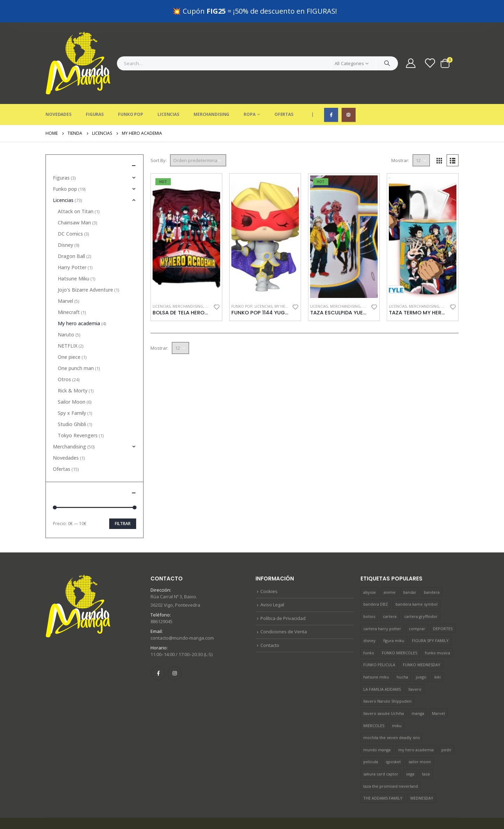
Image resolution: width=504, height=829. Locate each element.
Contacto (270, 623)
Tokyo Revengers (78, 413)
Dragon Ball (71, 234)
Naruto (66, 312)
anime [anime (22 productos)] (390, 570)
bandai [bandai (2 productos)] (409, 570)
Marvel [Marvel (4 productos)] (438, 691)
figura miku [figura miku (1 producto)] (394, 618)
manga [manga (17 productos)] (418, 691)
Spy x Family (72, 391)
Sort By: (159, 138)
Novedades (58, 92)
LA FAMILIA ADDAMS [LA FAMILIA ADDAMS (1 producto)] (382, 667)
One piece (69, 335)
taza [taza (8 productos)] (426, 751)
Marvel (65, 278)
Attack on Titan (76, 189)
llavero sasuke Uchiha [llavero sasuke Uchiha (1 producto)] (384, 691)
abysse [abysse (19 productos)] (370, 570)
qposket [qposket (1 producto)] (393, 739)
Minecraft (69, 290)
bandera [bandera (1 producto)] (432, 570)
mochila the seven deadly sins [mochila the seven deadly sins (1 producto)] (391, 715)
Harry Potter (72, 245)
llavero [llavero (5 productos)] (415, 667)
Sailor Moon (72, 379)
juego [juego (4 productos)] (421, 654)
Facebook (158, 651)
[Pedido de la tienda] (198, 138)
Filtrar (123, 501)
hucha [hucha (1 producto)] (402, 654)
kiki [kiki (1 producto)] (437, 654)
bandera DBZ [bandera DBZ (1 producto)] (376, 582)
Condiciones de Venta (284, 609)
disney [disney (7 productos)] (369, 618)
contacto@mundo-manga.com (182, 615)
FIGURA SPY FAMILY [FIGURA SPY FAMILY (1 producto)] (430, 618)
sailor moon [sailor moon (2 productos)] (420, 739)
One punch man (76, 346)
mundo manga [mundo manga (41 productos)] (377, 727)
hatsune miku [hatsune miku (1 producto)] (376, 654)
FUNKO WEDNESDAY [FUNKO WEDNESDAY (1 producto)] (422, 642)
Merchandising (211, 92)
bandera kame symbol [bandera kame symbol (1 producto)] (416, 582)
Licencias (168, 92)
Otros (64, 357)
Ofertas (284, 92)
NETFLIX (68, 323)
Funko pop (242, 284)
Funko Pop (131, 92)
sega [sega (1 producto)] (410, 751)
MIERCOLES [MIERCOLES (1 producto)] (374, 703)
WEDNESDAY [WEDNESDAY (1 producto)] (422, 776)
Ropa (250, 92)
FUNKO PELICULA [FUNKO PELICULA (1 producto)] (379, 642)
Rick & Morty (73, 368)
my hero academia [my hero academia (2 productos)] (416, 727)
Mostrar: (400, 138)
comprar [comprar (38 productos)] (417, 606)
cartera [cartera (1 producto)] (390, 594)
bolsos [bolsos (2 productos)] (369, 594)
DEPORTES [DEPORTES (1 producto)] (443, 606)
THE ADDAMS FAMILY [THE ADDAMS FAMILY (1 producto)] (383, 776)
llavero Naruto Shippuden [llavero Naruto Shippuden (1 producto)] (387, 679)
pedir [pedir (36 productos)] (446, 727)
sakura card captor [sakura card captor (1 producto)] (381, 751)
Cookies (269, 569)
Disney (65, 222)
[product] (186, 214)
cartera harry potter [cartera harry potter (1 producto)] (382, 606)
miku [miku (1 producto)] (397, 703)
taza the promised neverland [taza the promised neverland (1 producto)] (391, 764)
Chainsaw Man (74, 200)
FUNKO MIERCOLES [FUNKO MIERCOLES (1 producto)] (400, 630)
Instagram (175, 651)
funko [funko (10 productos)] (369, 630)
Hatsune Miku (73, 256)
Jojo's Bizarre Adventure (85, 267)
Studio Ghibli (72, 402)
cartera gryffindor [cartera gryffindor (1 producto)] (421, 594)
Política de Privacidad (283, 596)
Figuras (95, 92)
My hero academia (79, 301)
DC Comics (70, 211)
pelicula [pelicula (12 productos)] (371, 739)
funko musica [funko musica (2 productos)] (437, 630)
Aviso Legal (272, 582)
